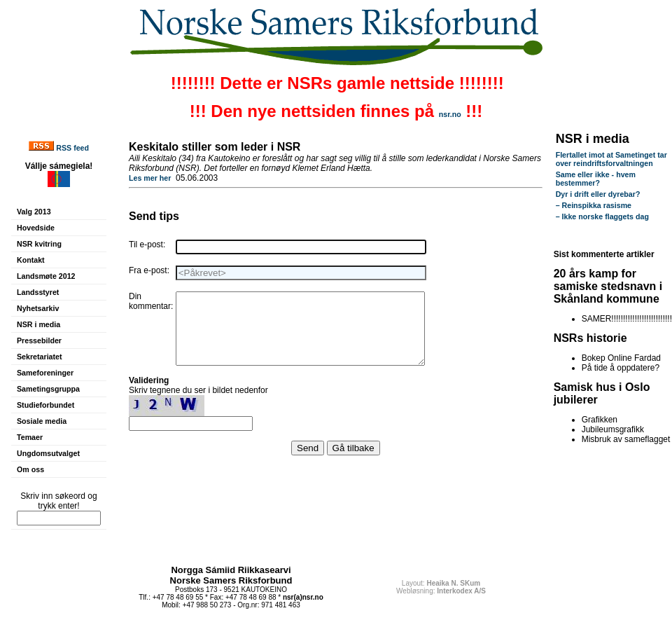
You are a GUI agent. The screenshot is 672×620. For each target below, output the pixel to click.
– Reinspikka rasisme (594, 205)
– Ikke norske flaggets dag (602, 216)
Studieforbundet (45, 405)
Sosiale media (42, 421)
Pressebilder (39, 340)
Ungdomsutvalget (48, 453)
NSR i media (38, 324)
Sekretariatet (40, 357)
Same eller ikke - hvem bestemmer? (596, 179)
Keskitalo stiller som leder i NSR (215, 147)
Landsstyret (38, 292)
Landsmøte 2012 (46, 276)
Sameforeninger (45, 373)
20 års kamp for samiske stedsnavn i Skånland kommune (608, 286)
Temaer (30, 437)
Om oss (30, 469)
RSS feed (72, 148)
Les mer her (150, 178)
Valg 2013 (34, 212)
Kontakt (31, 260)
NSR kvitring (39, 244)
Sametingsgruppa (48, 389)
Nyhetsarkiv (38, 308)
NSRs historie (590, 338)
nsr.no (450, 114)
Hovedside (36, 228)
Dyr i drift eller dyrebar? (598, 194)
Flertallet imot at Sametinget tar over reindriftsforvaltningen (611, 159)
